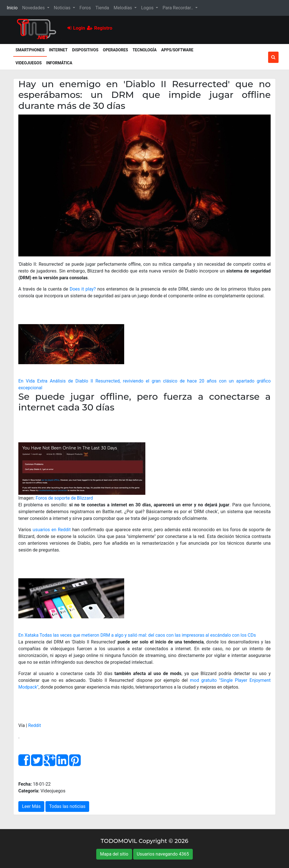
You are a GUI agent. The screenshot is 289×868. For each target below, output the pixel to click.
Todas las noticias (67, 806)
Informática (59, 63)
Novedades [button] (34, 8)
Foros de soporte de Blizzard (64, 498)
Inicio (13, 7)
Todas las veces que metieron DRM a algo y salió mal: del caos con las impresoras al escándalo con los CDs (148, 635)
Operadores (116, 50)
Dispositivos (85, 50)
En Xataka (28, 635)
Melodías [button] (123, 8)
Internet (58, 50)
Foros (85, 8)
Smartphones (31, 50)
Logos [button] (148, 8)
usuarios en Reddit (52, 530)
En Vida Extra (33, 381)
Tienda (102, 8)
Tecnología (145, 50)
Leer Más (31, 806)
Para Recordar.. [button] (178, 8)
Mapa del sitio (114, 854)
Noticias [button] (63, 8)
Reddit (35, 725)
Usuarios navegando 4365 (163, 854)
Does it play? (83, 289)
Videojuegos (29, 63)
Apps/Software (177, 50)
